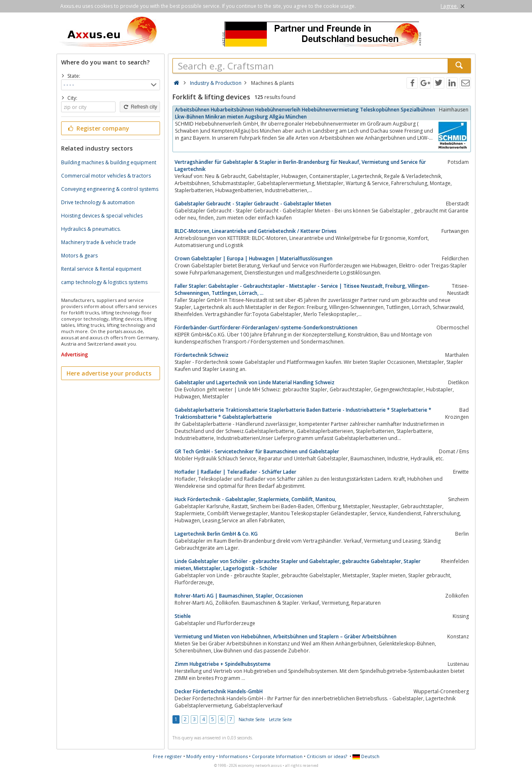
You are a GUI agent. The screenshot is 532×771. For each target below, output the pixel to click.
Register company (98, 128)
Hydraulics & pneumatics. (91, 229)
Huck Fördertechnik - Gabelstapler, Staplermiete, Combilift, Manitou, (255, 499)
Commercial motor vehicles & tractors (106, 176)
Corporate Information (277, 756)
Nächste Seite (252, 719)
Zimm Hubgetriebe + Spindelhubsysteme (223, 664)
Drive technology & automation (98, 202)
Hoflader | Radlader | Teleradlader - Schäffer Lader (235, 472)
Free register (167, 756)
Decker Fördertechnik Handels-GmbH (219, 691)
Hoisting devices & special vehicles (102, 216)
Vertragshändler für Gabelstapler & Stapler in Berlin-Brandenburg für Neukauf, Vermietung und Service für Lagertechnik (300, 166)
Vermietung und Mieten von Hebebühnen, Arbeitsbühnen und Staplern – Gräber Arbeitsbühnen (286, 636)
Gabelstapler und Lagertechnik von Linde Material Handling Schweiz (255, 382)
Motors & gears (79, 256)
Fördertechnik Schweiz (202, 355)
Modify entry (201, 756)
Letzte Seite (280, 719)
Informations (233, 756)
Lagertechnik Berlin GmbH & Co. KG (216, 534)
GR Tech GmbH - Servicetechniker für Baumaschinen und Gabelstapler (257, 451)
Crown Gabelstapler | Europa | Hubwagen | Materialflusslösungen (254, 258)
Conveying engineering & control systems (110, 189)
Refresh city (140, 107)
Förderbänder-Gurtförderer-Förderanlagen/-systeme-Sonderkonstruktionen (266, 327)
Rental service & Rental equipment (101, 269)
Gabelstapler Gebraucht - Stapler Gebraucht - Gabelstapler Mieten (253, 204)
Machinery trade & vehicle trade (99, 242)
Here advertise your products (109, 373)
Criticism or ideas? (327, 756)
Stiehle (183, 616)
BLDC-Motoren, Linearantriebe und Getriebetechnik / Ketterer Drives (256, 231)
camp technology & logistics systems (104, 282)
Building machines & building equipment (109, 162)
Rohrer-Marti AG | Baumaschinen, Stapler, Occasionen (239, 596)
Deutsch (366, 756)
